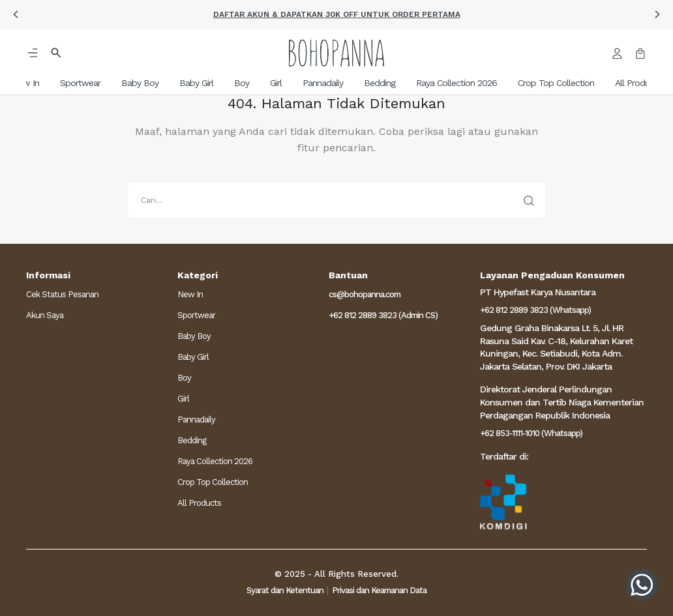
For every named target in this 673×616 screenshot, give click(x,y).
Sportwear (196, 315)
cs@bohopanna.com (365, 294)
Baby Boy (194, 336)
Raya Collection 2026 (215, 461)
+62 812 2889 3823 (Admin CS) (383, 315)
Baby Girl (193, 357)
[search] (336, 200)
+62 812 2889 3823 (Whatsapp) (535, 310)
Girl (183, 399)
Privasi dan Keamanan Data (379, 590)
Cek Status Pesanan (62, 294)
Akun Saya (45, 315)
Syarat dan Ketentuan (285, 590)
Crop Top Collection (213, 482)
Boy (184, 378)
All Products (199, 503)
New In (190, 294)
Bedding (192, 440)
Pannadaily (196, 419)
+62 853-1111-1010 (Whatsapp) (531, 433)
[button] (16, 14)
